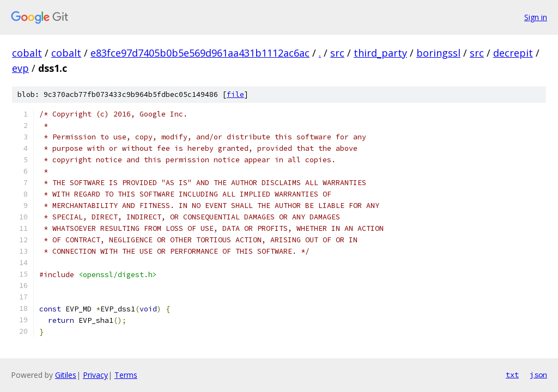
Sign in (536, 17)
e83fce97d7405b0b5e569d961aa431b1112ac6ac (200, 53)
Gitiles (66, 375)
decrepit (513, 53)
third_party (380, 53)
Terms (126, 375)
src (337, 53)
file (235, 94)
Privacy (95, 375)
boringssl (438, 53)
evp (20, 68)
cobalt (27, 53)
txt (512, 375)
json (538, 375)
